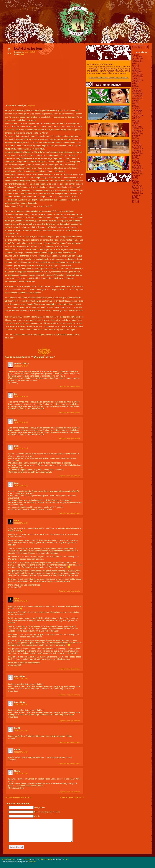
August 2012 (136, 82)
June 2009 (136, 139)
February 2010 (137, 127)
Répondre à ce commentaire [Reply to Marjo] (70, 792)
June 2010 (136, 120)
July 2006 (135, 197)
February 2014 (137, 57)
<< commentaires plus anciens (18, 797)
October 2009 (137, 132)
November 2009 (137, 130)
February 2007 (137, 185)
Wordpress (32, 862)
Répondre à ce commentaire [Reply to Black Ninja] (70, 695)
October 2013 (137, 60)
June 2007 (136, 179)
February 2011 (137, 110)
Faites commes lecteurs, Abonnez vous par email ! (109, 78)
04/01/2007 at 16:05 (21, 523)
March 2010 (136, 125)
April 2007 (135, 182)
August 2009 (136, 135)
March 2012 (136, 89)
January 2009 (137, 147)
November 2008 (137, 150)
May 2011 (135, 105)
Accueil (5, 859)
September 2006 (138, 194)
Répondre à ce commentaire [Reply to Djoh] (70, 591)
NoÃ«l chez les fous (28, 48)
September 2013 (138, 62)
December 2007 (137, 169)
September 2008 (138, 154)
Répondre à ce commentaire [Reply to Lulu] (70, 476)
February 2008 (137, 165)
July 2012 (135, 84)
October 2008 (137, 152)
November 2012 (137, 77)
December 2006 (137, 189)
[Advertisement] (44, 81)
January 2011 (137, 112)
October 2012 (137, 79)
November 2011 (137, 95)
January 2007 (137, 187)
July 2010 (135, 119)
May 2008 (135, 160)
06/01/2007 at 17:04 (21, 731)
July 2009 (135, 137)
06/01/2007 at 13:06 (21, 679)
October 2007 (137, 172)
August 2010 (136, 117)
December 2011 (137, 94)
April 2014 (135, 55)
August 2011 (136, 100)
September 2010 (138, 115)
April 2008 (135, 162)
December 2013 (137, 59)
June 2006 (136, 199)
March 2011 (136, 109)
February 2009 (137, 145)
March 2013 (136, 70)
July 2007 (135, 177)
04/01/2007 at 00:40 (21, 397)
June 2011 (136, 104)
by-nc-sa (27, 859)
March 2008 (136, 164)
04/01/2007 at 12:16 (21, 448)
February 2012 (137, 90)
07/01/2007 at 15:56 (21, 774)
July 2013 (135, 64)
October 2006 (137, 192)
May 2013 (135, 67)
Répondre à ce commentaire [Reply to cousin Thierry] (70, 387)
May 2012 (135, 85)
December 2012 (137, 75)
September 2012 (138, 80)
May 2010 (135, 122)
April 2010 (135, 124)
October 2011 (137, 97)
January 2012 (137, 92)
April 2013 (135, 69)
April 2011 (135, 107)
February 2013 (137, 72)
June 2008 (136, 159)
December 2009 (137, 129)
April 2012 (135, 87)
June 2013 (136, 65)
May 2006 (135, 200)
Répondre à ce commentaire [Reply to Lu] (70, 413)
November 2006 (137, 190)
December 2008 (137, 149)
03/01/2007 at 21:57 (21, 366)
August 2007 (136, 175)
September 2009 (138, 134)
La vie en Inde (30, 52)
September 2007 (138, 174)
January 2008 (137, 167)
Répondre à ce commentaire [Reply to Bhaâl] (70, 742)
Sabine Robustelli (46, 859)
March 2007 (136, 184)
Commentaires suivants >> (72, 797)
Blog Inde (11, 859)
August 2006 (136, 195)
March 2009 (136, 144)
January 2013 (137, 74)
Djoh (22, 54)
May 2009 (135, 140)
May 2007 (135, 180)
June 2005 (136, 202)
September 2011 (138, 99)
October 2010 (137, 114)
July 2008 (135, 157)
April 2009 (135, 142)
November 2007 (137, 170)
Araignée (32, 105)
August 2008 (136, 155)
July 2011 (135, 102)
